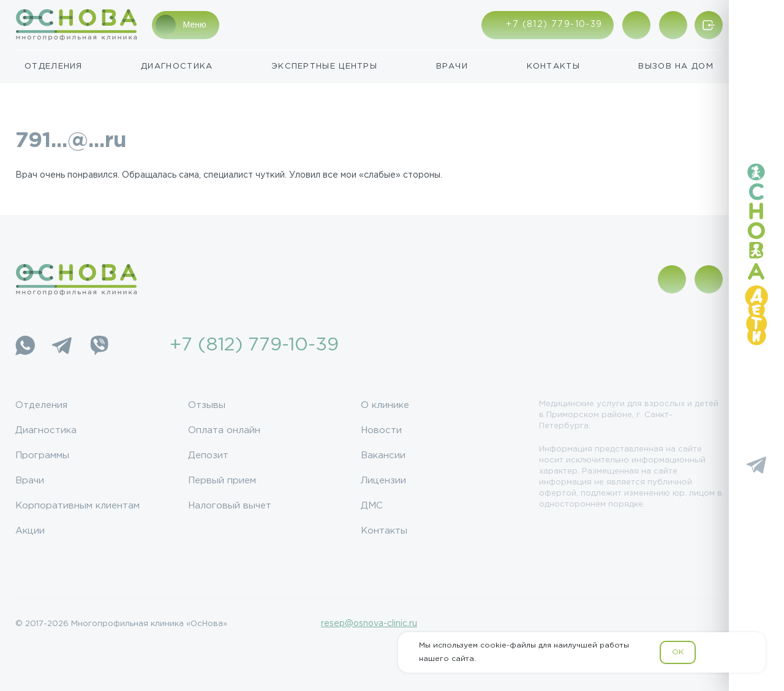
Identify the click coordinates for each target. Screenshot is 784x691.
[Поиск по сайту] (673, 25)
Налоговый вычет (230, 506)
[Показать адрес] (636, 25)
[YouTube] (756, 501)
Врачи (452, 66)
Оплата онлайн (224, 430)
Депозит (208, 455)
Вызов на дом (676, 66)
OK (678, 652)
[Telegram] (62, 345)
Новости (381, 430)
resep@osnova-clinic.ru (369, 624)
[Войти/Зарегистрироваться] (709, 25)
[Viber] (99, 345)
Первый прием (222, 481)
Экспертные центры (324, 66)
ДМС (372, 506)
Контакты (553, 66)
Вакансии (383, 455)
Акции (30, 531)
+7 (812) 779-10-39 (254, 345)
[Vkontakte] (756, 429)
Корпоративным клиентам (77, 506)
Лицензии (383, 481)
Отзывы (207, 405)
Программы (42, 455)
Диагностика (177, 66)
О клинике (385, 405)
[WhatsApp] (25, 345)
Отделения (54, 66)
